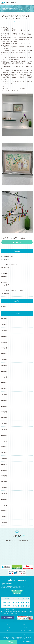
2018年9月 (4, 522)
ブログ (26, 634)
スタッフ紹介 (8, 627)
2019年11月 (4, 447)
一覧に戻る (18, 242)
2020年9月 (4, 394)
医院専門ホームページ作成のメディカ (19, 639)
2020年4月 (4, 418)
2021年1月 (4, 377)
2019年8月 (4, 458)
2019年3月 (4, 488)
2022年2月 (4, 342)
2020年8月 (4, 400)
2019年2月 (4, 493)
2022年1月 (4, 348)
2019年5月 (4, 476)
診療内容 (25, 627)
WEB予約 (18, 593)
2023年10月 (4, 325)
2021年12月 (4, 354)
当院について (25, 624)
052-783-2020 (7, 584)
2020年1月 (4, 435)
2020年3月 (4, 424)
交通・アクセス (18, 591)
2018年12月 (4, 505)
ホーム (9, 624)
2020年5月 (4, 412)
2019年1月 (4, 499)
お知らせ (4, 306)
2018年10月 (4, 517)
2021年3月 (4, 371)
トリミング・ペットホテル (26, 631)
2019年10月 (4, 453)
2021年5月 (4, 365)
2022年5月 (4, 336)
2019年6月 (4, 470)
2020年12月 (4, 383)
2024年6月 (4, 319)
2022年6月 (4, 330)
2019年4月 (4, 482)
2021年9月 (4, 360)
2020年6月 (4, 406)
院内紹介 (8, 631)
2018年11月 (4, 511)
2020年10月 (4, 389)
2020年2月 (4, 429)
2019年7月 (4, 464)
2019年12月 (4, 441)
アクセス (8, 634)
